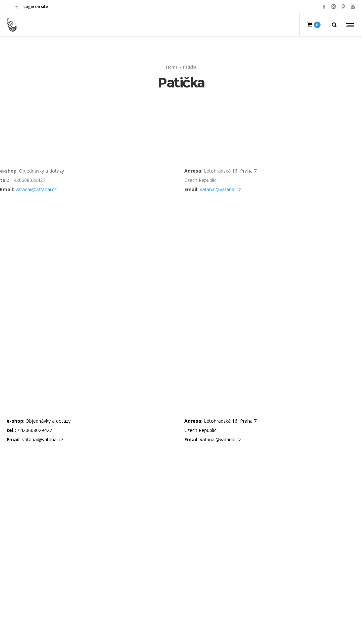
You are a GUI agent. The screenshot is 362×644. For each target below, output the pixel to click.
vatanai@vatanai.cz (36, 189)
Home (172, 67)
